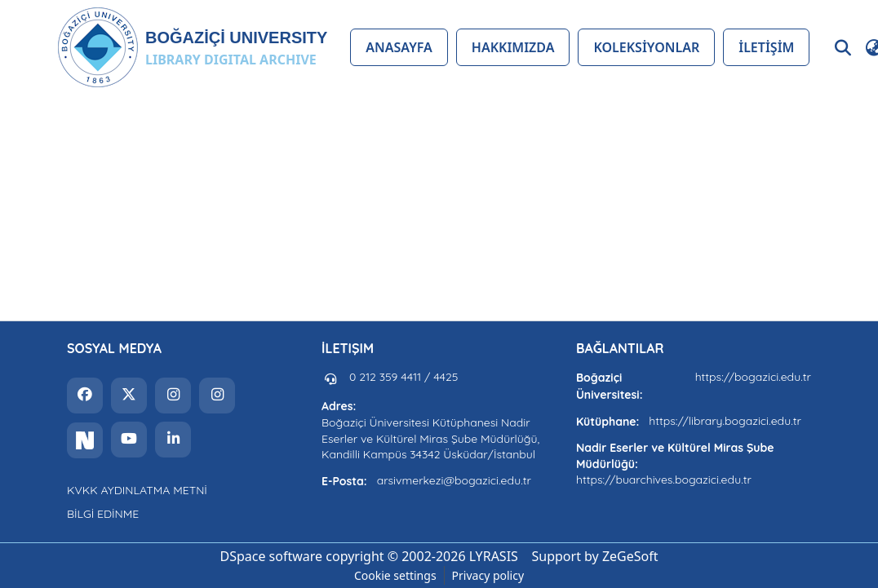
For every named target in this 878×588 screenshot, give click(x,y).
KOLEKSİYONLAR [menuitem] (646, 47)
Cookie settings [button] (395, 575)
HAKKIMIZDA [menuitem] (513, 47)
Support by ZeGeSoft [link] (595, 556)
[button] (192, 47)
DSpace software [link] (271, 556)
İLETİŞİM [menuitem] (766, 47)
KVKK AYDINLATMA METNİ (137, 490)
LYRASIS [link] (494, 556)
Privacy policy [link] (488, 575)
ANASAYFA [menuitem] (399, 47)
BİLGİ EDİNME (103, 514)
